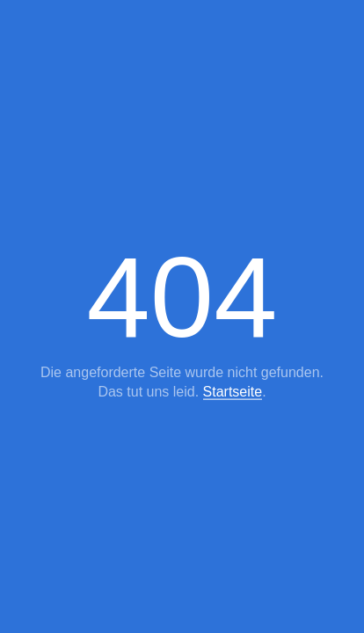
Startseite (233, 392)
